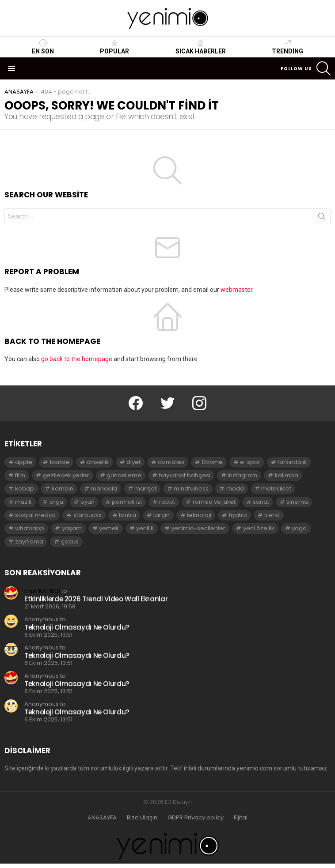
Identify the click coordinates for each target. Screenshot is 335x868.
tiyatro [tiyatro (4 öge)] (238, 515)
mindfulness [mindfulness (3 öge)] (191, 489)
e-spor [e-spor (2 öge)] (250, 462)
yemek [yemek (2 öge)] (109, 528)
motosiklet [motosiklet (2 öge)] (276, 489)
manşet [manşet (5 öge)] (145, 489)
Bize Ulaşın (142, 818)
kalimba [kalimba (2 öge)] (287, 475)
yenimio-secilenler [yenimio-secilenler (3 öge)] (198, 528)
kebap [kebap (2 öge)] (25, 489)
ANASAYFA (102, 818)
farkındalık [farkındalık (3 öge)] (292, 462)
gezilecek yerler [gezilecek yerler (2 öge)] (66, 475)
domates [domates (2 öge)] (171, 462)
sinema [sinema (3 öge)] (297, 502)
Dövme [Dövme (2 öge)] (212, 462)
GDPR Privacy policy (196, 818)
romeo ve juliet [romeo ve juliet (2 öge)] (214, 502)
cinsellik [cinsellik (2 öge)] (98, 462)
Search (322, 218)
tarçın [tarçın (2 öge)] (162, 515)
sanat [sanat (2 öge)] (261, 502)
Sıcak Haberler (201, 47)
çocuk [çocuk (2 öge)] (70, 542)
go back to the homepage (77, 359)
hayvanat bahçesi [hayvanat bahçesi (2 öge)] (185, 475)
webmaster (236, 290)
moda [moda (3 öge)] (235, 489)
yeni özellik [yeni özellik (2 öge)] (259, 528)
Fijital (241, 818)
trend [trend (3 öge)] (272, 515)
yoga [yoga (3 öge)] (299, 528)
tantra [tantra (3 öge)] (128, 515)
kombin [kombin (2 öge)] (63, 489)
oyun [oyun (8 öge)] (88, 502)
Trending (287, 47)
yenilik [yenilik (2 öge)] (145, 528)
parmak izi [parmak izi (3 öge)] (127, 502)
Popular (114, 47)
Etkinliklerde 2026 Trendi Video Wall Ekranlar (96, 599)
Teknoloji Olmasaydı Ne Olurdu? (77, 627)
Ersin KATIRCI (42, 591)
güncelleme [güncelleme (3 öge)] (124, 475)
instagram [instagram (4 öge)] (242, 475)
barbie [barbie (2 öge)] (60, 462)
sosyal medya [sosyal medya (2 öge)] (35, 515)
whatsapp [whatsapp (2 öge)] (30, 528)
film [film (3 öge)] (20, 475)
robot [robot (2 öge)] (167, 502)
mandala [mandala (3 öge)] (104, 489)
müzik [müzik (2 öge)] (23, 502)
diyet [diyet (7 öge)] (133, 462)
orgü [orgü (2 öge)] (56, 502)
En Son (43, 47)
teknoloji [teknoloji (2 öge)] (199, 515)
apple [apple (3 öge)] (24, 462)
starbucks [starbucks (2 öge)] (88, 515)
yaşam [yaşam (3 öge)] (72, 528)
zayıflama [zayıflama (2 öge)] (29, 542)
